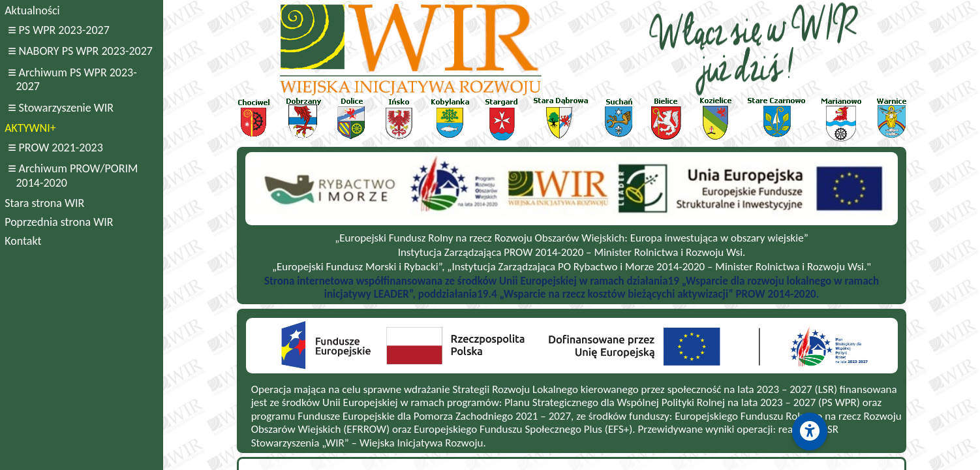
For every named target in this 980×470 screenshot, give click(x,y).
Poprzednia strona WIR (59, 222)
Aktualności (32, 10)
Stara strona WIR (44, 203)
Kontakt (23, 241)
